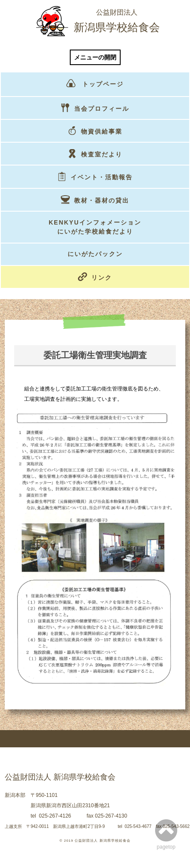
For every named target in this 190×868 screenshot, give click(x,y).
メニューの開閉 (95, 57)
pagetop (166, 834)
